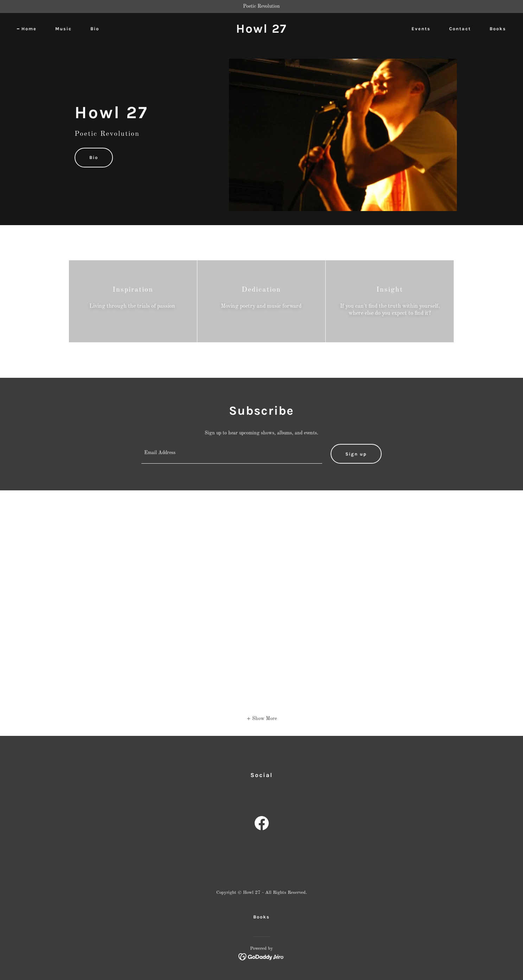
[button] (262, 718)
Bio (94, 157)
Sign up (356, 454)
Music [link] (63, 29)
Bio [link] (95, 29)
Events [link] (421, 29)
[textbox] (232, 454)
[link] (262, 31)
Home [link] (29, 29)
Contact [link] (460, 29)
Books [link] (498, 29)
